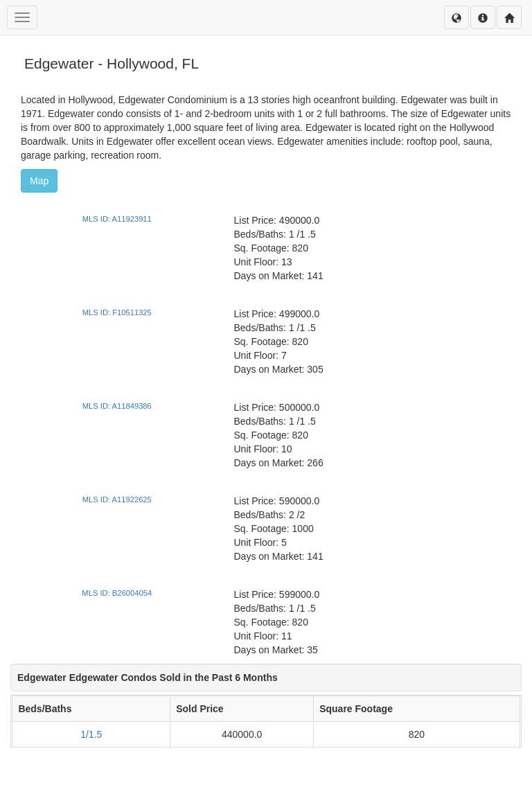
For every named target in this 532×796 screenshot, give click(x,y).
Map (39, 181)
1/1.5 (91, 734)
